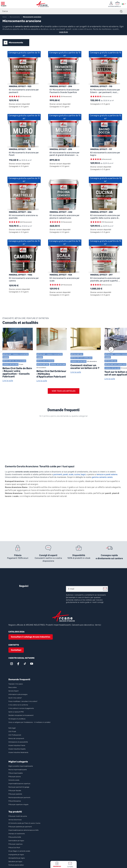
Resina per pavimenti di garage (19, 787)
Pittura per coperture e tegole (18, 804)
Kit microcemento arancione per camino (24, 279)
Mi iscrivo (105, 589)
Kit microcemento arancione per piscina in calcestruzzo (64, 217)
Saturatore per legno (15, 862)
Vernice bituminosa (15, 820)
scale (71, 474)
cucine (77, 474)
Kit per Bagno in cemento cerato (19, 851)
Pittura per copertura (15, 844)
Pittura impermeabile (16, 773)
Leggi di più (63, 32)
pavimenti (58, 474)
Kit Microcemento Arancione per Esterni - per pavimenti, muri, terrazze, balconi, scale (105, 91)
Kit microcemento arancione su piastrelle (23, 217)
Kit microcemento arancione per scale (64, 279)
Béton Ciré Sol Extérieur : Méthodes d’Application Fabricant (51, 374)
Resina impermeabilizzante (18, 770)
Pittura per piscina (15, 777)
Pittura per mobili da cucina (18, 816)
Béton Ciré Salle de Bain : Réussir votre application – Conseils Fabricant (17, 372)
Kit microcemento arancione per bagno (105, 154)
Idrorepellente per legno (17, 858)
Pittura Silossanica (15, 801)
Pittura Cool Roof (14, 848)
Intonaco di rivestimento (17, 834)
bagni (83, 474)
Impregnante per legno (16, 855)
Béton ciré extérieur (45, 361)
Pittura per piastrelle (15, 794)
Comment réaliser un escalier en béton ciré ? (85, 367)
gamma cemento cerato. (102, 477)
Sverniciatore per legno (16, 841)
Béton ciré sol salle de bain (14, 361)
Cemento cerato (14, 780)
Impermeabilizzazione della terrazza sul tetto (24, 830)
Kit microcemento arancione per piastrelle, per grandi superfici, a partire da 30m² (105, 280)
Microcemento (16, 42)
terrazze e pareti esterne (107, 474)
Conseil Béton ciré (10, 365)
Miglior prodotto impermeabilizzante (21, 766)
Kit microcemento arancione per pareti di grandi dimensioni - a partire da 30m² (64, 154)
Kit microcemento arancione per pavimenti (24, 91)
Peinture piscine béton (16, 865)
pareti (65, 474)
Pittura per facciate (15, 791)
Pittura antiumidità (15, 837)
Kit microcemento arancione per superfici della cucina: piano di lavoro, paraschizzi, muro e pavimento (105, 217)
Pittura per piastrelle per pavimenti (20, 827)
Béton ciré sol (43, 365)
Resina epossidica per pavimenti (19, 798)
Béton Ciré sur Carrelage (81, 358)
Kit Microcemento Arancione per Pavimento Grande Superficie (64, 91)
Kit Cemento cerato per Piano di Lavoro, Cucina (24, 823)
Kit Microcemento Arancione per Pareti (24, 154)
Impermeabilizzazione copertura (19, 784)
